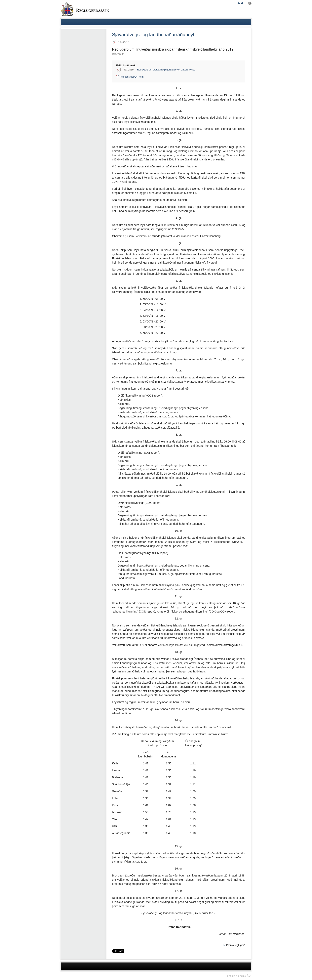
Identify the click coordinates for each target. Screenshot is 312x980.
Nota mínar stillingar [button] (250, 3)
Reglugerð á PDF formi (132, 77)
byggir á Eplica (238, 975)
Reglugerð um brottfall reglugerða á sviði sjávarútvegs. (166, 70)
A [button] (239, 3)
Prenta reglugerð (236, 945)
